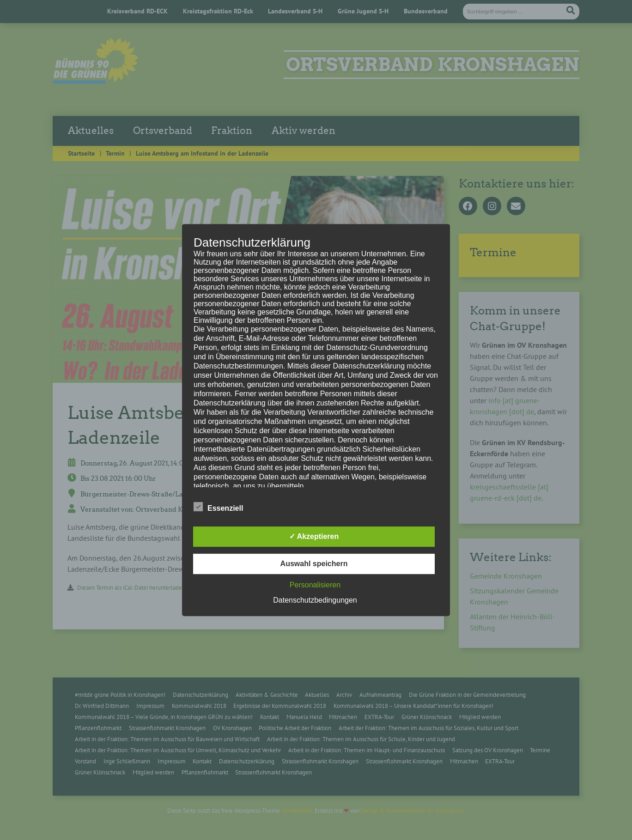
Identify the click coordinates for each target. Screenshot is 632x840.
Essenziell (218, 507)
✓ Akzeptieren (314, 536)
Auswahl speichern (314, 564)
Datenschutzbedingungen (315, 600)
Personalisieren (315, 585)
